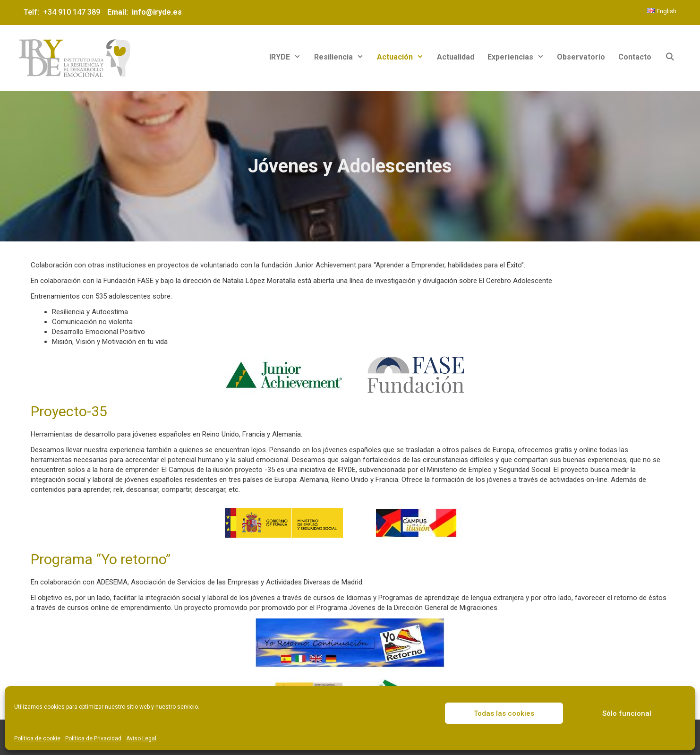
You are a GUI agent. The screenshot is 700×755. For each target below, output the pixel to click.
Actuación (404, 57)
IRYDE (288, 57)
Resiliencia (342, 57)
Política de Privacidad (93, 738)
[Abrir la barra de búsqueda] (670, 57)
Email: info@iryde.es (144, 12)
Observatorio (581, 57)
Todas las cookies (504, 713)
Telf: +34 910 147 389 (64, 12)
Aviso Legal (141, 738)
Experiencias (519, 57)
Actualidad (456, 57)
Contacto (635, 57)
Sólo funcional (627, 713)
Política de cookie (37, 738)
